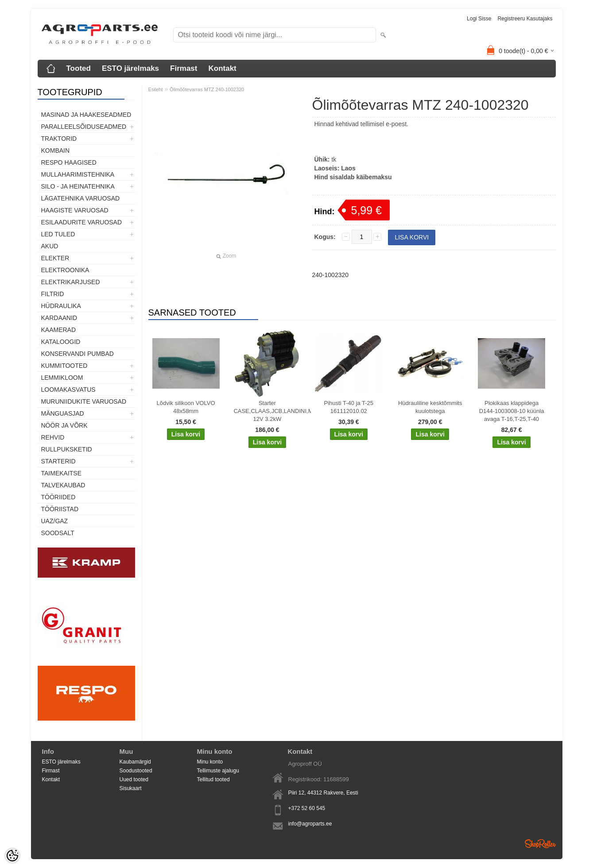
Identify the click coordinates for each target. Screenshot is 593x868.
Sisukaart (131, 788)
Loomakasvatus (68, 390)
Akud (50, 246)
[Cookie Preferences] (12, 856)
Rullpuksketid (67, 449)
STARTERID (58, 461)
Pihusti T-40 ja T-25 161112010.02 (349, 407)
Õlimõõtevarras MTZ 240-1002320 (207, 89)
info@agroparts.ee (310, 824)
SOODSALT (58, 533)
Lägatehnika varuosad (81, 198)
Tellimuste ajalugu (218, 771)
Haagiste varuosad (75, 210)
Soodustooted (136, 771)
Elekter (55, 258)
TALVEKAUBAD (63, 485)
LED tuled (58, 234)
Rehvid (53, 437)
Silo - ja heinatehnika (78, 186)
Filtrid (53, 294)
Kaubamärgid (135, 762)
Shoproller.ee (540, 844)
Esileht (156, 89)
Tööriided (58, 497)
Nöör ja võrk (64, 425)
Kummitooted (64, 366)
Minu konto (210, 762)
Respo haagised (69, 162)
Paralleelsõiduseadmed (84, 127)
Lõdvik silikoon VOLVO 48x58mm (186, 407)
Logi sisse (479, 19)
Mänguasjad (63, 413)
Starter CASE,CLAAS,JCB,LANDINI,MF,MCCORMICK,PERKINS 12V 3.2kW (269, 411)
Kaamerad (59, 330)
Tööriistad (60, 509)
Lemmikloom (62, 378)
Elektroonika (65, 270)
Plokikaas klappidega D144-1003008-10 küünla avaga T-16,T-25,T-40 (512, 411)
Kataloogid (61, 342)
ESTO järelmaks (130, 68)
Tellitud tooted (213, 779)
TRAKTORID (59, 139)
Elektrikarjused (71, 282)
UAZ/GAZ (55, 521)
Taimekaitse (62, 473)
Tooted (79, 68)
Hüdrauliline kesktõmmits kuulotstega (430, 407)
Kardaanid (59, 318)
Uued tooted (134, 779)
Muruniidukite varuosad (84, 401)
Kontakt (222, 68)
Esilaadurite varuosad (82, 222)
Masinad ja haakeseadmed (86, 115)
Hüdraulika (61, 306)
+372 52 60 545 (307, 808)
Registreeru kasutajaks (525, 19)
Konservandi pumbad (78, 354)
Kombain (56, 150)
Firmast (184, 68)
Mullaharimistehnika (78, 174)
